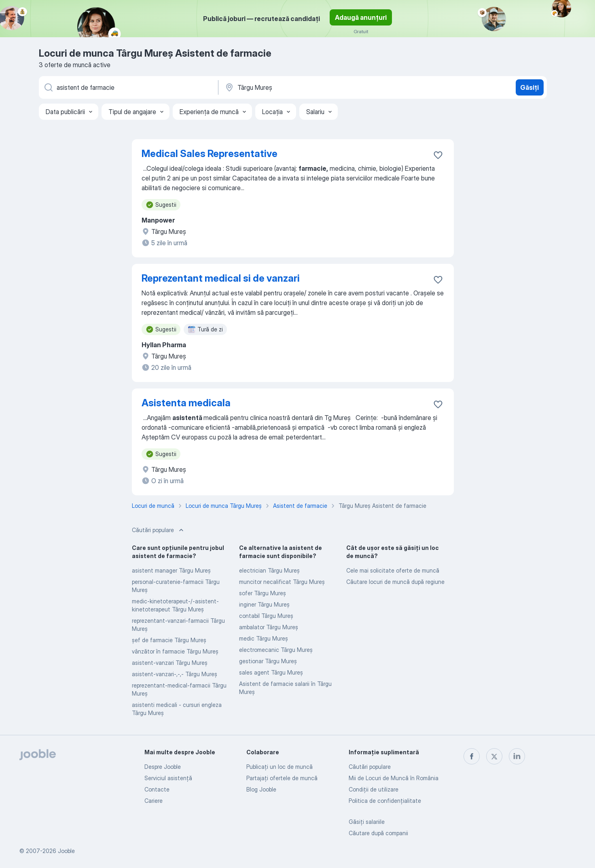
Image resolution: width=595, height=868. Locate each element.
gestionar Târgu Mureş (268, 661)
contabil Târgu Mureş (266, 616)
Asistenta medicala (186, 403)
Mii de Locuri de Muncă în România (394, 778)
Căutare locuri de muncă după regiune (395, 582)
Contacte (157, 789)
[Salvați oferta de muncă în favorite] (438, 155)
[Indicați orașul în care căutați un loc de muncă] (309, 87)
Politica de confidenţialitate (385, 801)
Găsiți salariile (367, 822)
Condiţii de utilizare (374, 789)
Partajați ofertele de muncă (282, 778)
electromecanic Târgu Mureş (276, 650)
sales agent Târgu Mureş (271, 672)
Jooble (66, 851)
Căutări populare (370, 767)
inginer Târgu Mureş (264, 604)
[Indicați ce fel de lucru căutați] (128, 87)
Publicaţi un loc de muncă (280, 767)
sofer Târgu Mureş (263, 593)
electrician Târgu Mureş (269, 570)
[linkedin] (517, 756)
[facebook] (472, 756)
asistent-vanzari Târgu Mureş (170, 663)
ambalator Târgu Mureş (269, 627)
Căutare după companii (378, 833)
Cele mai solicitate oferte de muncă (393, 570)
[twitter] (494, 756)
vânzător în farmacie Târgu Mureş (175, 651)
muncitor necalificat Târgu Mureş (282, 582)
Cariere (154, 801)
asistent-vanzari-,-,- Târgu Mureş (175, 674)
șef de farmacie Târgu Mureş (169, 640)
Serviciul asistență (168, 778)
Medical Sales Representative (210, 154)
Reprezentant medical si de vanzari (221, 278)
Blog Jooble (261, 789)
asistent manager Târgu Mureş (171, 570)
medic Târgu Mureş (264, 638)
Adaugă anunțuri (361, 17)
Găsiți (529, 87)
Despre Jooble (163, 767)
